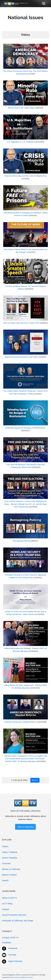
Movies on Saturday (11, 869)
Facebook (13, 948)
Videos (5, 846)
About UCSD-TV (10, 898)
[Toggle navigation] (43, 4)
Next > (35, 780)
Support (6, 909)
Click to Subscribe (25, 827)
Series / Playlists (10, 858)
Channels (6, 863)
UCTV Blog (7, 904)
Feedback (7, 943)
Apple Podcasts (15, 961)
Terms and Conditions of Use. (21, 977)
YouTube (12, 955)
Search (5, 880)
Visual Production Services (14, 915)
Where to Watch (9, 875)
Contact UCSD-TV (10, 938)
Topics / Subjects (10, 852)
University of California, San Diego (18, 921)
